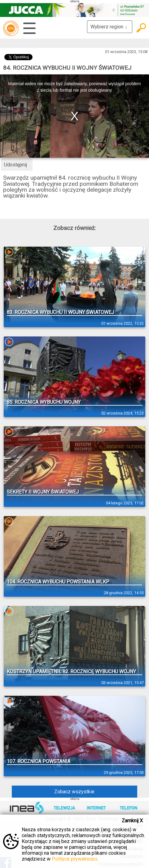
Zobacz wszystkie (74, 792)
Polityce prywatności (74, 859)
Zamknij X (132, 821)
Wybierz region (110, 27)
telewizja (11, 28)
